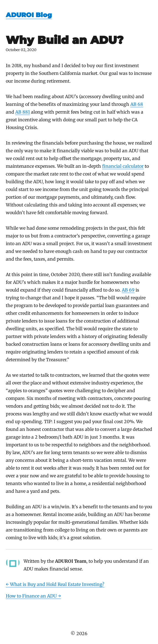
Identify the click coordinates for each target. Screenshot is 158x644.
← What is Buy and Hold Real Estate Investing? (55, 584)
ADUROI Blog (29, 15)
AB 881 (23, 112)
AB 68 (137, 104)
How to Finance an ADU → (33, 596)
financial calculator (123, 166)
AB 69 (128, 290)
